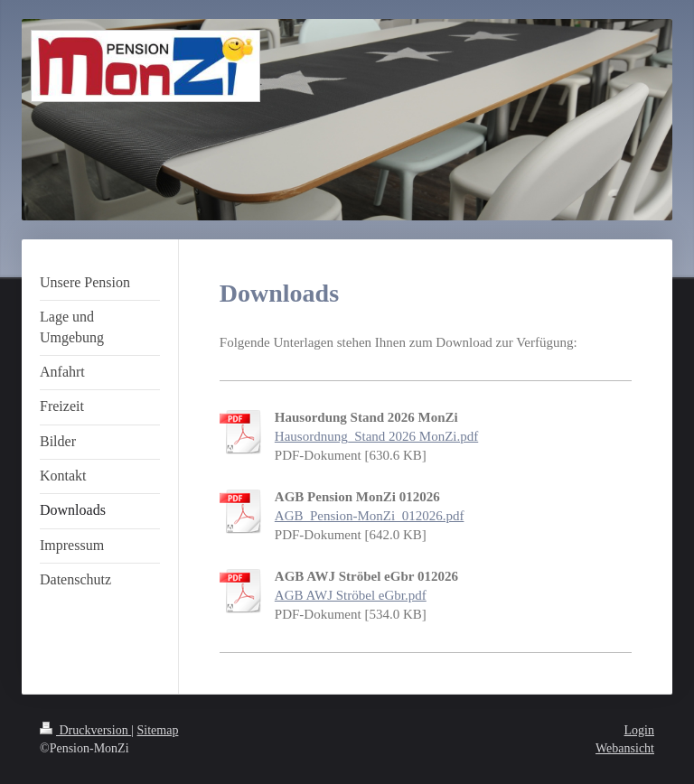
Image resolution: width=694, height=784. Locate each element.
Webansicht (625, 748)
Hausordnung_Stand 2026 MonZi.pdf (376, 436)
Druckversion (85, 730)
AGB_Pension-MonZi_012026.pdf (370, 516)
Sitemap (158, 730)
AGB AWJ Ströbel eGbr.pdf (351, 595)
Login (639, 730)
